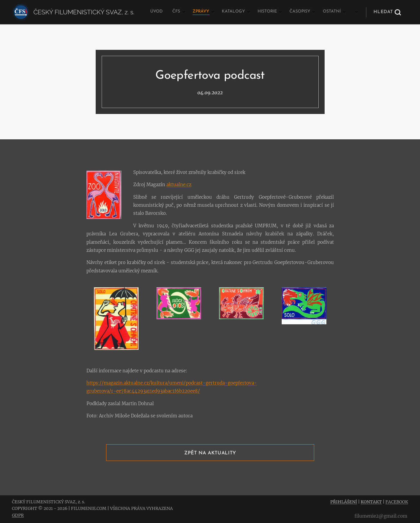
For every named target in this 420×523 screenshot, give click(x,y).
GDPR (18, 515)
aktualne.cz (179, 185)
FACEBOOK (397, 502)
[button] (387, 12)
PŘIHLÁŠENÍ (344, 502)
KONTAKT (371, 502)
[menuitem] (268, 12)
